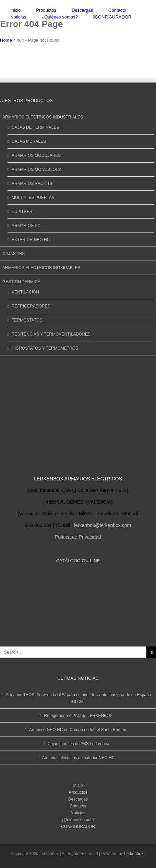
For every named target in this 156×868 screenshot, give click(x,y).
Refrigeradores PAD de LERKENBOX (79, 716)
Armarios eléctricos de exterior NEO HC (78, 758)
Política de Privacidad (78, 537)
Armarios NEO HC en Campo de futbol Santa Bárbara (78, 730)
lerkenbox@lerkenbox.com (103, 525)
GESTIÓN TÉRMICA (21, 282)
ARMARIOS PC (26, 226)
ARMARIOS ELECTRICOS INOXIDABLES (41, 268)
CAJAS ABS (14, 254)
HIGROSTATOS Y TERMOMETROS (45, 348)
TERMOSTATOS (27, 320)
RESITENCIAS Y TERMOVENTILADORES (51, 334)
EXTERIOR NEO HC (31, 240)
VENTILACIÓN (25, 292)
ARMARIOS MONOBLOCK (37, 169)
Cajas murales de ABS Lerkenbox (78, 744)
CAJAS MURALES (29, 141)
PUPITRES (22, 212)
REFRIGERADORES (31, 306)
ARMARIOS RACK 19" (33, 184)
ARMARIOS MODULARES (36, 155)
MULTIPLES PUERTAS (33, 198)
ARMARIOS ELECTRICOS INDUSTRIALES (43, 117)
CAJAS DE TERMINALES (35, 127)
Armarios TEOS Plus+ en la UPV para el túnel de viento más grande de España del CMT (79, 698)
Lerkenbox (134, 854)
